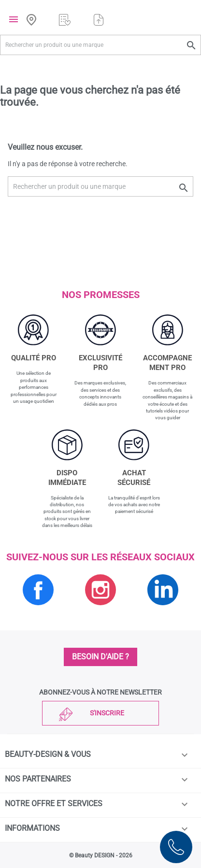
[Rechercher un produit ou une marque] (100, 45)
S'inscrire (107, 713)
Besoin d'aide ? (100, 657)
